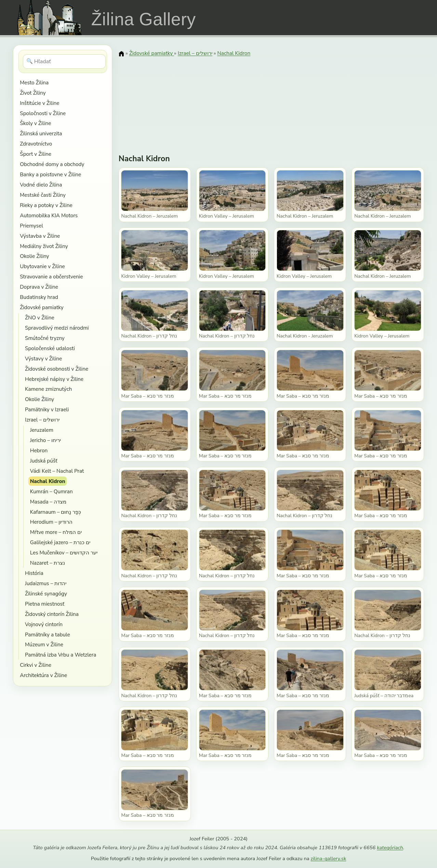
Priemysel (31, 226)
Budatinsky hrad (39, 297)
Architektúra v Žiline (43, 675)
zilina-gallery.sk (328, 858)
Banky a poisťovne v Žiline (50, 174)
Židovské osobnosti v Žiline (57, 369)
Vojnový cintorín (44, 624)
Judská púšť (44, 461)
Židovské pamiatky (42, 307)
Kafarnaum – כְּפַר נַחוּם (56, 512)
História (34, 573)
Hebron (39, 450)
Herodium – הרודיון (51, 522)
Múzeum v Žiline (44, 644)
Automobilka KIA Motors (49, 215)
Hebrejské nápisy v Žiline (54, 379)
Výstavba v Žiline (40, 236)
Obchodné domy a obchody (52, 164)
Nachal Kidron (48, 481)
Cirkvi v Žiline (36, 665)
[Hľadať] (64, 61)
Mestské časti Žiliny (43, 195)
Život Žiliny (33, 93)
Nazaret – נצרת (48, 563)
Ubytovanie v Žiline (42, 266)
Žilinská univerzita (41, 133)
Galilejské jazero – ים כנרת (60, 542)
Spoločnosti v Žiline (43, 113)
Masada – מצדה (48, 502)
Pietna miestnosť (45, 604)
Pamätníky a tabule (48, 635)
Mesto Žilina (34, 82)
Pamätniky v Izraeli (47, 409)
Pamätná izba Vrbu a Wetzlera (61, 655)
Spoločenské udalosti (50, 348)
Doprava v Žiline (39, 287)
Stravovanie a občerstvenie (51, 277)
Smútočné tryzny (45, 338)
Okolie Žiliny (34, 256)
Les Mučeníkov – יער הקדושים (64, 553)
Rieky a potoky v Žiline (46, 205)
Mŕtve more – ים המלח (56, 532)
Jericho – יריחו (45, 440)
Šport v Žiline (36, 154)
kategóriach (390, 848)
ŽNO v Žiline (40, 318)
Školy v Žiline (35, 123)
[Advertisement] (271, 101)
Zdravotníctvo (36, 144)
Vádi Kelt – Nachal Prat (57, 471)
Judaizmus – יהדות (46, 583)
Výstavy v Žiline (43, 359)
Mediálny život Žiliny (44, 246)
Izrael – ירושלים (42, 420)
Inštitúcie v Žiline (39, 103)
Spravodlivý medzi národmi (57, 328)
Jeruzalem (42, 430)
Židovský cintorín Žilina (52, 614)
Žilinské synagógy (46, 594)
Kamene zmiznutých (48, 389)
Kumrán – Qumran (51, 491)
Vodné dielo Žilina (41, 185)
